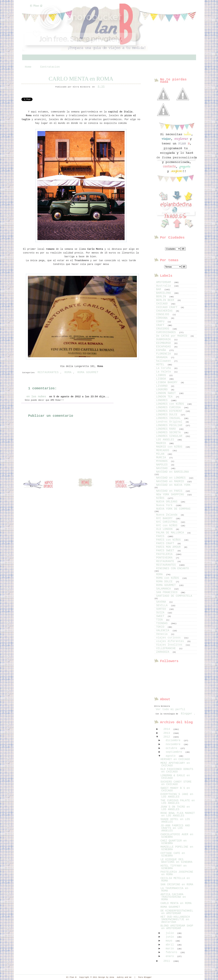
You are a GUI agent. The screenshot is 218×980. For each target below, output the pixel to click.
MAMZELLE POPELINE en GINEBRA (177, 848)
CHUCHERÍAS (165, 311)
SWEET (161, 616)
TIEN (160, 620)
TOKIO (161, 627)
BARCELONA (164, 293)
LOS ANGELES (166, 440)
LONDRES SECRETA (169, 433)
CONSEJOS (164, 315)
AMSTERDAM (164, 282)
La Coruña (164, 368)
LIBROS (162, 375)
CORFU (161, 322)
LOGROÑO (163, 390)
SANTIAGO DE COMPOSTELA (174, 596)
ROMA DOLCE (165, 582)
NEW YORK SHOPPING (171, 495)
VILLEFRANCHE (167, 648)
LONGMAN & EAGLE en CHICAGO (175, 777)
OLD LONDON (165, 529)
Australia (164, 286)
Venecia (163, 634)
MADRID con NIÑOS (170, 447)
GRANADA (163, 357)
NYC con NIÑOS (168, 526)
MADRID (162, 443)
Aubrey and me (124, 977)
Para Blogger (145, 977)
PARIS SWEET (166, 551)
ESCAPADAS (164, 347)
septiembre (175, 752)
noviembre (174, 744)
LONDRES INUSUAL (169, 418)
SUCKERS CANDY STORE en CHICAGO (176, 783)
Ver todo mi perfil (171, 709)
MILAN (161, 454)
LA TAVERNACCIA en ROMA (174, 890)
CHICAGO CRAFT (168, 307)
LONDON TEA (165, 397)
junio (171, 937)
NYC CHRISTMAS (168, 522)
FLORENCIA (164, 354)
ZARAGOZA (164, 652)
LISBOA (162, 379)
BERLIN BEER (166, 300)
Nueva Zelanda (168, 515)
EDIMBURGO (164, 343)
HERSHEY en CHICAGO (175, 759)
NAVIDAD (163, 468)
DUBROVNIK (164, 340)
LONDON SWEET (167, 393)
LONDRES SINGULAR (170, 436)
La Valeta (164, 372)
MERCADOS (164, 450)
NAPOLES (163, 465)
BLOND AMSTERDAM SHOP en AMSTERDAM (177, 927)
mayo (170, 941)
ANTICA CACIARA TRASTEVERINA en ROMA (173, 897)
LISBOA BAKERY (168, 382)
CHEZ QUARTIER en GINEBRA (174, 842)
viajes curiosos (169, 638)
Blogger (187, 714)
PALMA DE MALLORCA (171, 533)
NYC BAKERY (165, 518)
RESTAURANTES (48, 372)
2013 (167, 733)
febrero (172, 952)
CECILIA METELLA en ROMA (175, 880)
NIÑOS (161, 498)
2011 (167, 961)
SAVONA (162, 602)
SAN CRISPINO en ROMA (177, 885)
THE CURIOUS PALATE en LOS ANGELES (178, 802)
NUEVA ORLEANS (168, 502)
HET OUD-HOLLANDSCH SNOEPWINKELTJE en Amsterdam (175, 920)
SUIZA (161, 613)
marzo (171, 949)
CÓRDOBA (163, 318)
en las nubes (36, 397)
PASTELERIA (165, 554)
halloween (164, 361)
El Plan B (36, 6)
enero (171, 956)
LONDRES (163, 400)
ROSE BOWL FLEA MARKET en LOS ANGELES (178, 814)
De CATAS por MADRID (173, 336)
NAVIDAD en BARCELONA (173, 472)
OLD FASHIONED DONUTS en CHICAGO (177, 771)
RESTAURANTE (166, 561)
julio (171, 933)
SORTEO (162, 609)
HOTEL (161, 365)
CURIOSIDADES (167, 332)
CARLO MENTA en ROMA (81, 79)
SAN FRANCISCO (168, 592)
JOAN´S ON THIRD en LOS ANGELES (175, 808)
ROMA (68, 372)
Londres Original (170, 422)
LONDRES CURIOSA (169, 408)
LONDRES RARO (167, 429)
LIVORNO (163, 386)
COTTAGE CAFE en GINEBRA (173, 855)
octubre (172, 748)
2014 (167, 729)
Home (28, 67)
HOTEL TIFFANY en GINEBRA (174, 867)
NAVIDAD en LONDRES (172, 478)
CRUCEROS (164, 329)
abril (171, 945)
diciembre (174, 740)
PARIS (161, 536)
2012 (167, 737)
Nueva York (165, 505)
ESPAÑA (162, 350)
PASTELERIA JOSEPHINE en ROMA (177, 873)
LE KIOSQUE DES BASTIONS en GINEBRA (176, 861)
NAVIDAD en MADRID (171, 481)
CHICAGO (163, 304)
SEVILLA (163, 606)
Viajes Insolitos (170, 645)
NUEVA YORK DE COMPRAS (173, 509)
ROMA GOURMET (88, 372)
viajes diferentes (171, 641)
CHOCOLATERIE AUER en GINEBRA (177, 836)
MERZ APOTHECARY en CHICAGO (175, 764)
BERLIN (162, 297)
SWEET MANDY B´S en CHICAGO (175, 789)
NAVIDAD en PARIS (170, 491)
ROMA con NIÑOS (168, 578)
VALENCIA (164, 631)
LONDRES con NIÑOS (171, 404)
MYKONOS (163, 461)
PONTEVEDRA (165, 558)
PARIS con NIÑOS (169, 540)
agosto (171, 756)
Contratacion (50, 67)
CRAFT (161, 325)
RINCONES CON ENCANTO (173, 569)
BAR (159, 289)
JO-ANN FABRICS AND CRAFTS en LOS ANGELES (175, 828)
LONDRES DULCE (168, 415)
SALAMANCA (164, 589)
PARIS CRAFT (166, 543)
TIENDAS (163, 623)
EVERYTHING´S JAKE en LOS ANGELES (177, 796)
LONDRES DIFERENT (170, 411)
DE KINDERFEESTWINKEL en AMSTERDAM (177, 912)
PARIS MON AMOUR (169, 547)
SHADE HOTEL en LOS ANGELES (175, 821)
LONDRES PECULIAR (170, 425)
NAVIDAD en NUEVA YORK (173, 485)
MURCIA (162, 458)
